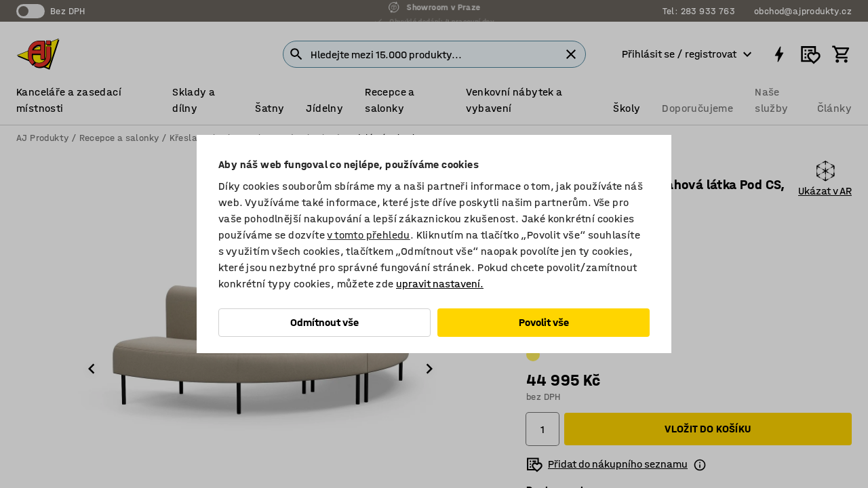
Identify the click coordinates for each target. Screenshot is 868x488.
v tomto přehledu (368, 235)
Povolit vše (544, 322)
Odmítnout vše (324, 322)
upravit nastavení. (440, 284)
